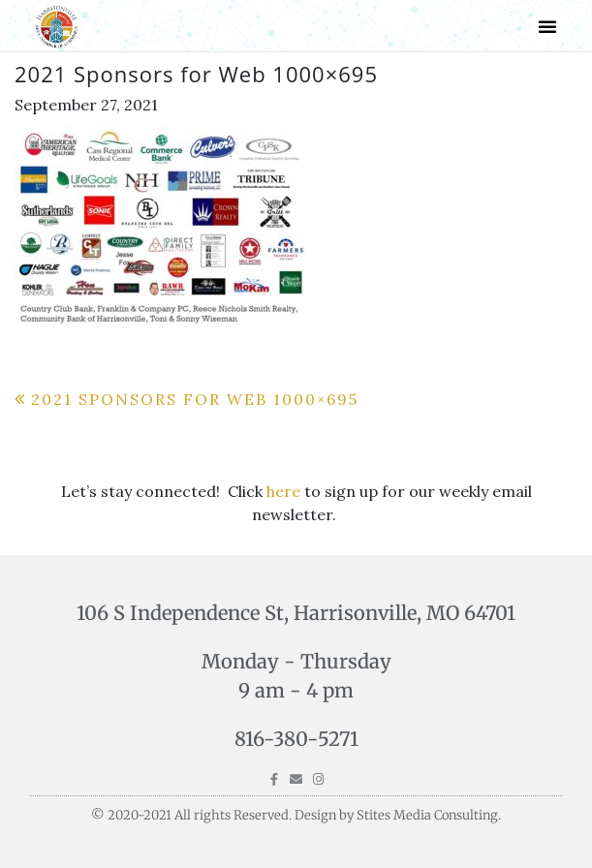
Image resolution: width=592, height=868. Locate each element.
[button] (547, 26)
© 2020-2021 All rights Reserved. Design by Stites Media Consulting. (296, 815)
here (285, 491)
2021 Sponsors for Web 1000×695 (195, 399)
